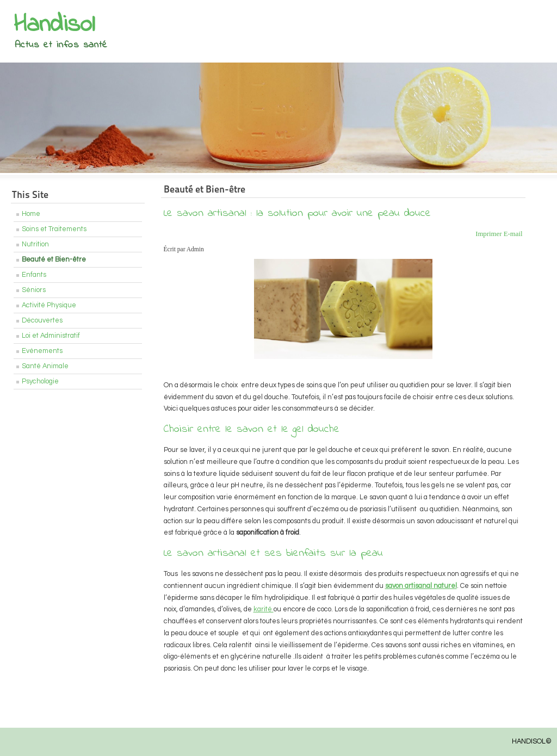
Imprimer (490, 234)
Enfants (34, 275)
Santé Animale (45, 366)
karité (264, 609)
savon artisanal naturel (421, 586)
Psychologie (40, 382)
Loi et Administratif (51, 336)
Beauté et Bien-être (54, 260)
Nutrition (35, 244)
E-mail (513, 234)
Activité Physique (49, 305)
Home (31, 214)
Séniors (34, 290)
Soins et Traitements (54, 229)
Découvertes (42, 321)
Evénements (42, 351)
